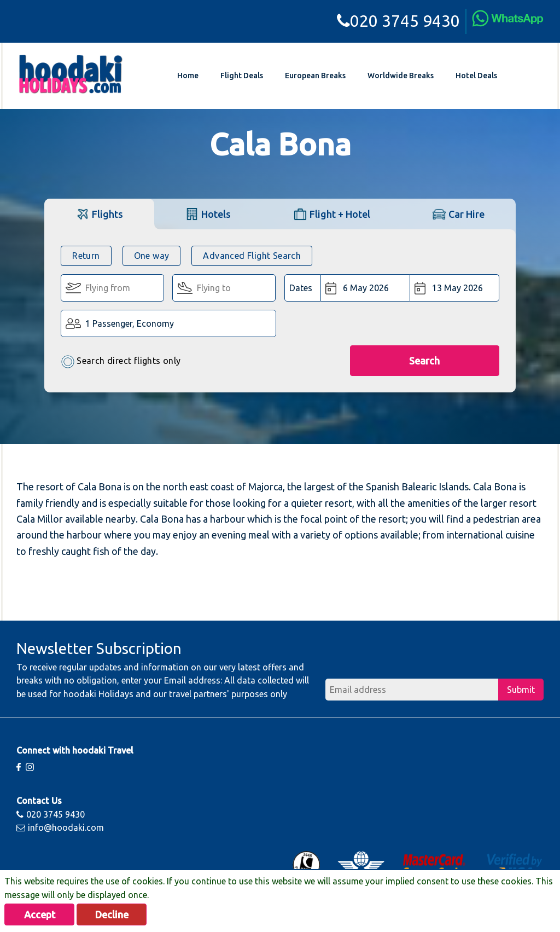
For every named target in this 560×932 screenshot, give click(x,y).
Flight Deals (242, 76)
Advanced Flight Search (252, 256)
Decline (112, 914)
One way (152, 256)
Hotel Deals (476, 76)
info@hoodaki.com (60, 827)
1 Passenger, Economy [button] (130, 323)
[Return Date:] (454, 288)
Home (188, 76)
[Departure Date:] (366, 288)
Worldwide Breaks (401, 76)
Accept (40, 914)
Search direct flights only (121, 361)
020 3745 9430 (398, 21)
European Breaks (315, 76)
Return (86, 256)
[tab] (99, 214)
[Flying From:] (112, 288)
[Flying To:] (224, 288)
